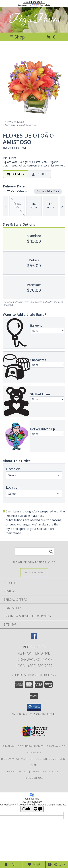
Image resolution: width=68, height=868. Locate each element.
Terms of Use (34, 778)
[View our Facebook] (34, 637)
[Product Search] (35, 552)
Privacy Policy (18, 771)
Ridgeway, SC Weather (17, 759)
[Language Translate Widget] (34, 2)
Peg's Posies (34, 20)
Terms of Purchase (45, 771)
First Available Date (48, 191)
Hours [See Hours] (57, 864)
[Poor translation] (38, 809)
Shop (17, 37)
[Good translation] (26, 809)
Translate (41, 5)
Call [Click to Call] (11, 864)
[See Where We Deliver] (34, 572)
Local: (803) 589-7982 (34, 666)
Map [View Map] (34, 864)
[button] (34, 707)
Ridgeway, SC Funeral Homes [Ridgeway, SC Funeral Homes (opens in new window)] (23, 746)
